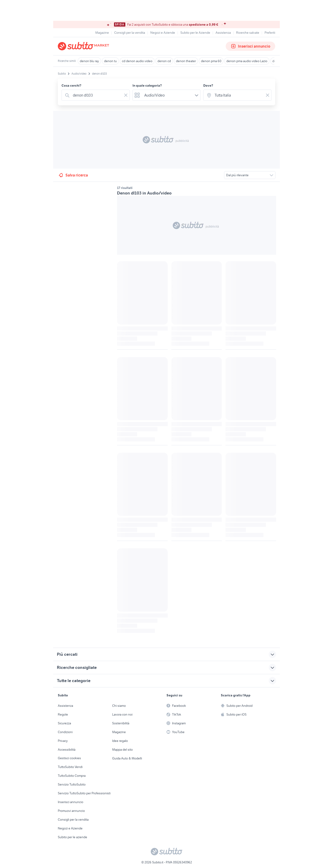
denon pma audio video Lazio (247, 61)
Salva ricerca (73, 175)
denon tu (110, 61)
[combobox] (97, 95)
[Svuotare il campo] (126, 95)
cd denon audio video (137, 61)
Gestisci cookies (69, 758)
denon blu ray (89, 61)
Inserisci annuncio (250, 46)
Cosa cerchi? (71, 85)
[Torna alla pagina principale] (84, 46)
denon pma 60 (211, 61)
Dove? (208, 85)
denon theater (186, 61)
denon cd (164, 61)
